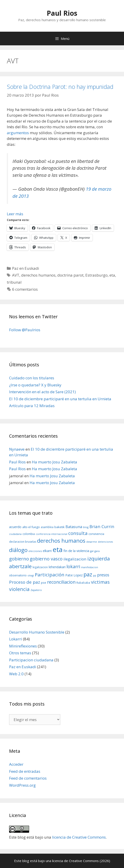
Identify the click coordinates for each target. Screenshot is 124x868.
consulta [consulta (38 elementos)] (78, 533)
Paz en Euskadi (26, 268)
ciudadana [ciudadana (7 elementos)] (15, 534)
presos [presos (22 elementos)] (103, 575)
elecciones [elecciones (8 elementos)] (35, 551)
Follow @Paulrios (25, 330)
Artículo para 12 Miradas (32, 406)
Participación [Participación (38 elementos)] (50, 575)
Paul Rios (62, 13)
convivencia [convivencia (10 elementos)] (96, 534)
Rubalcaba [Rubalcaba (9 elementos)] (83, 583)
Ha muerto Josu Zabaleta (54, 462)
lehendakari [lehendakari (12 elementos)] (57, 567)
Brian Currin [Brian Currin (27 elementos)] (102, 526)
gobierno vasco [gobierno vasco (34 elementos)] (46, 559)
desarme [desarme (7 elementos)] (92, 542)
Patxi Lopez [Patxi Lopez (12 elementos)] (74, 575)
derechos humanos (38, 275)
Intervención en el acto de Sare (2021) (42, 392)
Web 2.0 (16, 674)
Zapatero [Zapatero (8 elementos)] (36, 590)
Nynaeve (17, 449)
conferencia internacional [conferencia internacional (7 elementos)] (52, 534)
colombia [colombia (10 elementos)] (29, 534)
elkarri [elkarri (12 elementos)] (47, 551)
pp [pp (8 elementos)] (95, 575)
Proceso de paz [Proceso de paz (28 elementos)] (25, 582)
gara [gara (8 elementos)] (97, 551)
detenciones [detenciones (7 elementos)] (105, 542)
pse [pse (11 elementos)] (44, 583)
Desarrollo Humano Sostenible (37, 632)
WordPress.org (22, 785)
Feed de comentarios (28, 778)
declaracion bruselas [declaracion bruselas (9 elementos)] (23, 542)
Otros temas (20, 653)
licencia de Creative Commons (79, 837)
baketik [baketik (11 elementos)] (59, 527)
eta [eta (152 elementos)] (58, 550)
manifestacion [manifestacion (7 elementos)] (90, 567)
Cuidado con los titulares (32, 378)
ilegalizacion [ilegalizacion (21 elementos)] (75, 559)
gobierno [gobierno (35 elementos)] (19, 559)
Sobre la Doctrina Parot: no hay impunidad (60, 87)
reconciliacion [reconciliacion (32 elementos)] (61, 582)
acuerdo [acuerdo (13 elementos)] (15, 527)
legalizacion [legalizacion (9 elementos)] (40, 567)
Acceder (16, 764)
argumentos (18, 133)
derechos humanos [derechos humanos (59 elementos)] (61, 541)
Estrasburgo (96, 275)
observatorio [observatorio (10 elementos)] (18, 575)
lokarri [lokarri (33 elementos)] (73, 566)
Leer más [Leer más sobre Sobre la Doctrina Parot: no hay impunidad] (15, 214)
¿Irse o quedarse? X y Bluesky (35, 385)
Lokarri (16, 639)
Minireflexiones (23, 646)
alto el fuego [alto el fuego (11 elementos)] (31, 527)
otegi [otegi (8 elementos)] (31, 575)
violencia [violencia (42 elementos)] (19, 589)
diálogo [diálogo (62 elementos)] (18, 550)
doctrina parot (70, 275)
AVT (16, 275)
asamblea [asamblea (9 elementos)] (47, 527)
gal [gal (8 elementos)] (92, 551)
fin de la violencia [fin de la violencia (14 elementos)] (76, 551)
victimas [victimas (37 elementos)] (100, 582)
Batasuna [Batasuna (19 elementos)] (74, 527)
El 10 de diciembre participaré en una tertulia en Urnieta (60, 399)
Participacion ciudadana (31, 660)
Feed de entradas (25, 771)
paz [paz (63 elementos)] (88, 574)
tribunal (14, 282)
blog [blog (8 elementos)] (86, 527)
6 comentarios (25, 289)
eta (112, 275)
